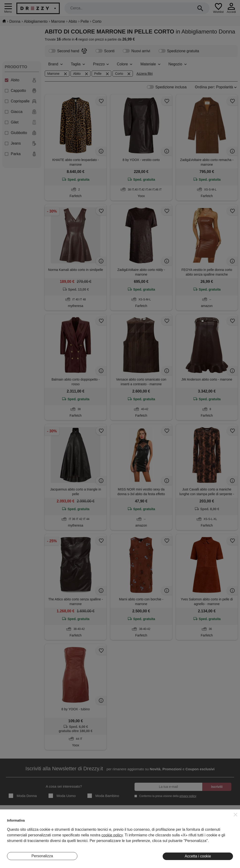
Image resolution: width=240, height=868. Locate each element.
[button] (236, 815)
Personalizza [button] (42, 856)
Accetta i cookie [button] (198, 856)
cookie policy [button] (112, 835)
